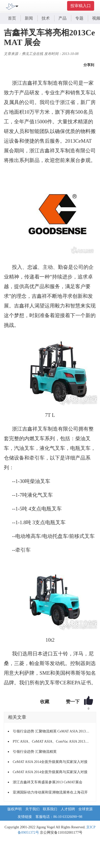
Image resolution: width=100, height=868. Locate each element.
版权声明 (15, 809)
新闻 (29, 18)
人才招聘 (68, 809)
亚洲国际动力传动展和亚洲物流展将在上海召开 (50, 792)
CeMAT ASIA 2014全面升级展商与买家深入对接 (50, 762)
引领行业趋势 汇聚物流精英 (35, 752)
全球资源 (85, 809)
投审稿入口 (81, 6)
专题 (79, 18)
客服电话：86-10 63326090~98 (59, 817)
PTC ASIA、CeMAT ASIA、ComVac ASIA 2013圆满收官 (52, 741)
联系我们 (50, 809)
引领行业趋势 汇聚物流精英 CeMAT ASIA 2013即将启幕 (52, 731)
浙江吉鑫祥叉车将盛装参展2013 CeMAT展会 (48, 782)
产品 (62, 18)
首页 (12, 18)
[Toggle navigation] (17, 6)
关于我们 (32, 809)
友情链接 (25, 817)
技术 (46, 18)
